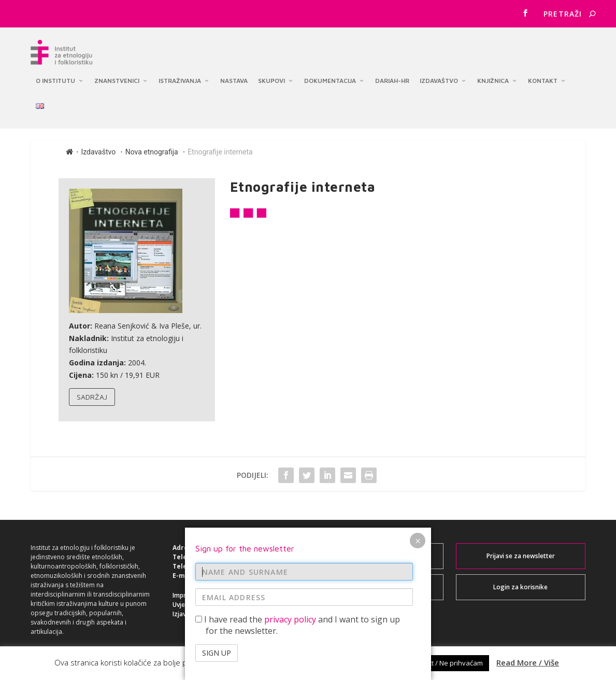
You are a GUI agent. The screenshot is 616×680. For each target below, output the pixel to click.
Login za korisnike (520, 589)
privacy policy (290, 619)
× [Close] (418, 541)
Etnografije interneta (220, 153)
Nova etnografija (152, 153)
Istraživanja (180, 73)
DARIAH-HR (392, 73)
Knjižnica (493, 73)
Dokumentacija (330, 73)
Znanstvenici (117, 73)
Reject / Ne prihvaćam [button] (449, 663)
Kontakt (543, 73)
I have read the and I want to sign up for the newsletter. (298, 625)
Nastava (234, 73)
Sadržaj (92, 398)
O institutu (55, 73)
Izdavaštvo (439, 73)
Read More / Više (528, 662)
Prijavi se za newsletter (521, 558)
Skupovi (271, 73)
